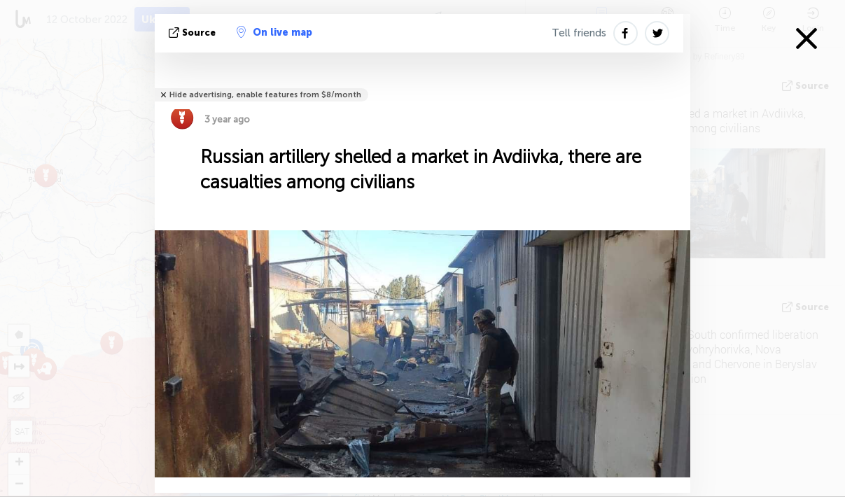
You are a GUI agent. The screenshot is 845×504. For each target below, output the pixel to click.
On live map (274, 32)
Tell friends (579, 33)
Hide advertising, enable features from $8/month (265, 95)
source (194, 33)
